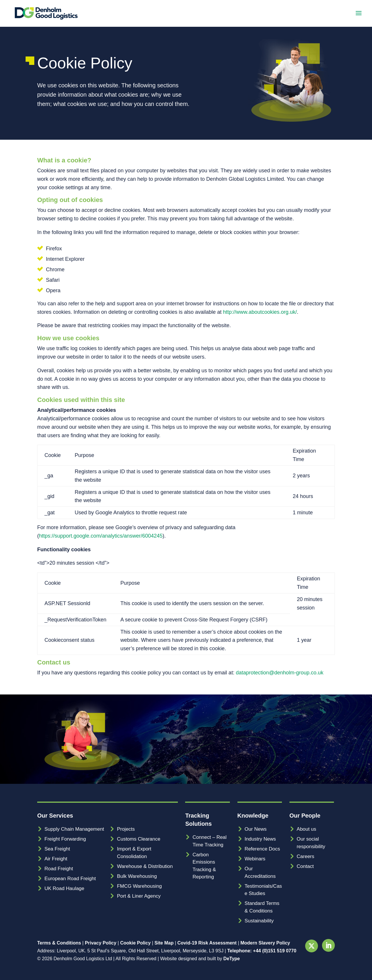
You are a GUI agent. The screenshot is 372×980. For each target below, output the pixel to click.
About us (306, 829)
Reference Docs (262, 849)
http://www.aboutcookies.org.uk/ (260, 312)
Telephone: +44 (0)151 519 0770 (262, 951)
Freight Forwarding (65, 839)
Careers (305, 856)
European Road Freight (70, 879)
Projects (126, 829)
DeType (232, 959)
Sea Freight (57, 849)
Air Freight (56, 859)
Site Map (164, 943)
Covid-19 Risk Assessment (207, 943)
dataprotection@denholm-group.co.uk (279, 673)
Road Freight (59, 869)
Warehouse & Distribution (145, 866)
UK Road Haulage (64, 888)
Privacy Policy (101, 943)
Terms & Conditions (59, 943)
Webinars (255, 859)
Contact (305, 866)
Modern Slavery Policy (265, 943)
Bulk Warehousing (137, 876)
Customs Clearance (138, 839)
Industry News (260, 839)
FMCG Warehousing (139, 886)
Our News (256, 829)
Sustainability (259, 921)
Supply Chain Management (74, 829)
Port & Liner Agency (139, 896)
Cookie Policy (135, 943)
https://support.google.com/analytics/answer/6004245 (101, 536)
